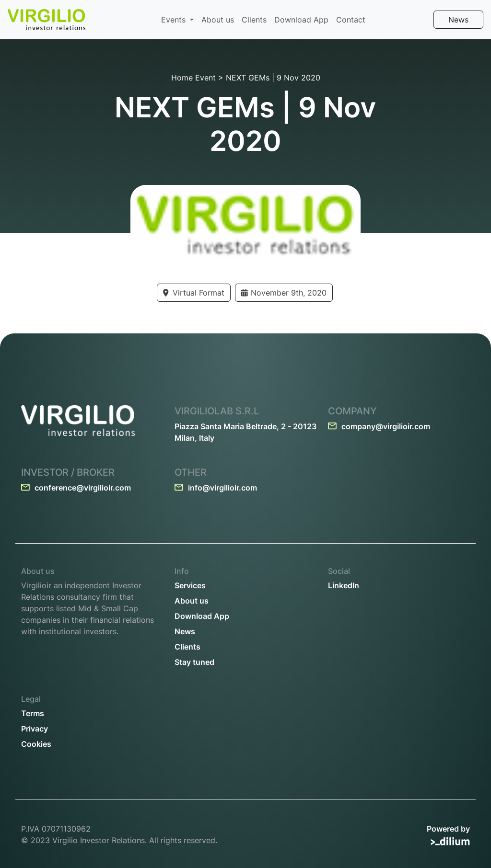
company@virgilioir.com (379, 426)
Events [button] (175, 20)
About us (218, 20)
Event (205, 78)
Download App (301, 20)
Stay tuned (194, 662)
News (458, 20)
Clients (254, 20)
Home (182, 78)
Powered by (448, 835)
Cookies (36, 744)
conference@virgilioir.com (76, 488)
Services (190, 585)
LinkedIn (344, 585)
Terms (33, 713)
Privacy (35, 729)
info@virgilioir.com (216, 488)
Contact (351, 20)
